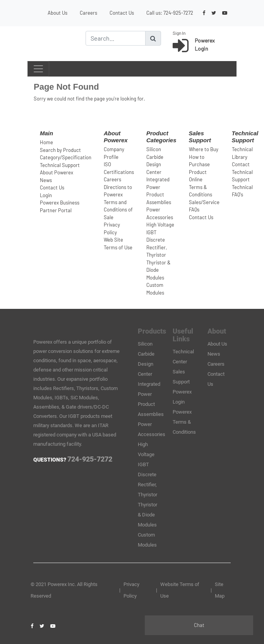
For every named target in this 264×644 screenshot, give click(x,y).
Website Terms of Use (180, 590)
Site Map (220, 590)
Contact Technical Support (242, 172)
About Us (57, 13)
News (46, 180)
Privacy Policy (131, 590)
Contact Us (122, 13)
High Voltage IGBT (146, 454)
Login (46, 195)
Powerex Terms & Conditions (184, 422)
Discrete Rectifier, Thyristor (157, 247)
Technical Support (60, 165)
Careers (88, 13)
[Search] (116, 38)
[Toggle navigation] (38, 69)
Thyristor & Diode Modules (159, 270)
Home (46, 142)
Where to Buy (204, 149)
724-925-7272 (178, 13)
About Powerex (57, 172)
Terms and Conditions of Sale (118, 210)
